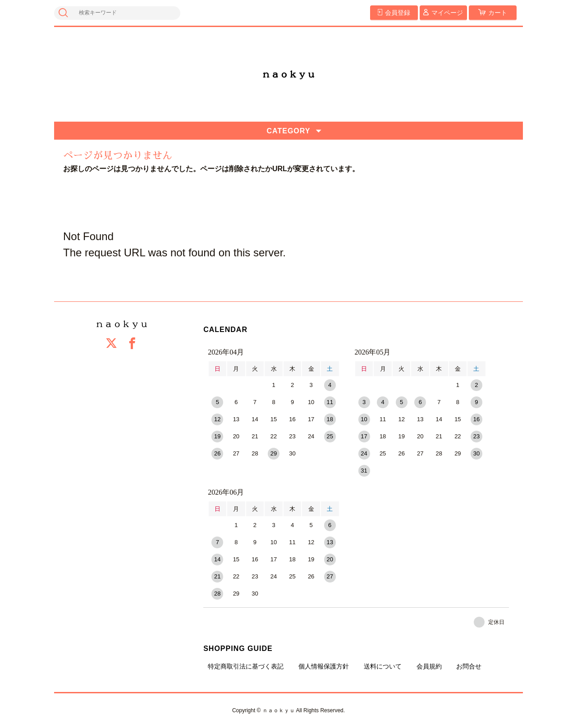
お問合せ (469, 666)
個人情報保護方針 (324, 666)
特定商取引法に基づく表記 (246, 666)
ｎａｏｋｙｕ (288, 74)
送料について (383, 666)
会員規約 (429, 666)
